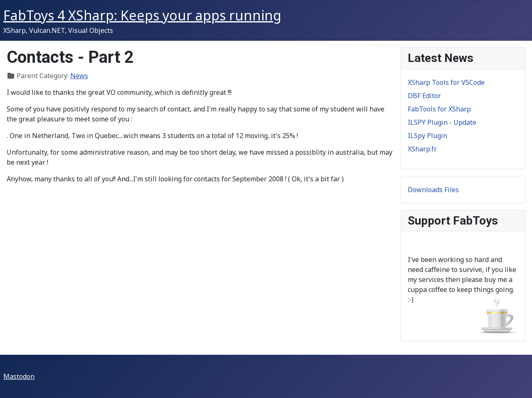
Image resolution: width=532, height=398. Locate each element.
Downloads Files (433, 190)
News (79, 76)
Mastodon (19, 376)
